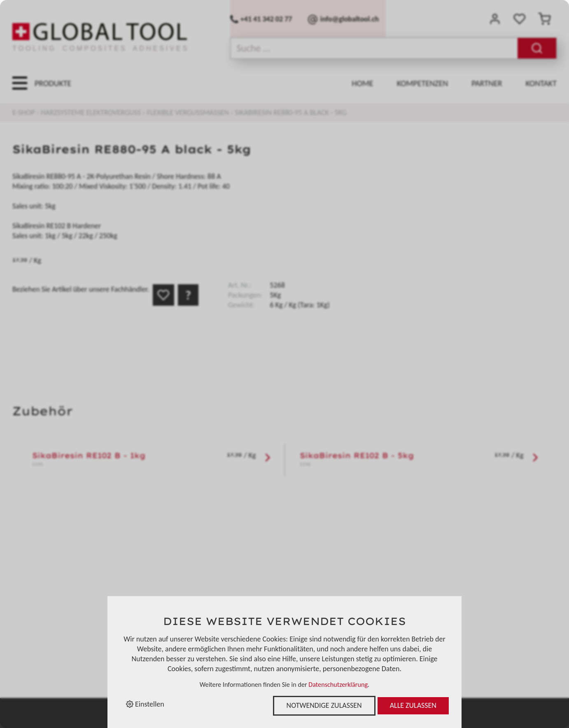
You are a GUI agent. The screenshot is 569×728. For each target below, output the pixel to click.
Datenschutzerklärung (338, 685)
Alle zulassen (413, 705)
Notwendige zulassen (324, 705)
